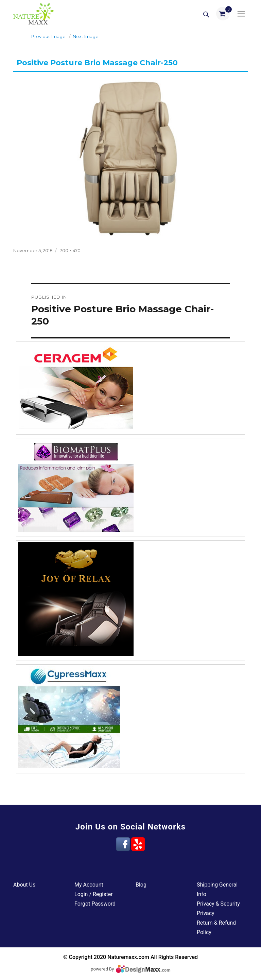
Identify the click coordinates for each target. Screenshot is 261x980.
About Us (24, 885)
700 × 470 (70, 250)
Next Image (86, 36)
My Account (89, 885)
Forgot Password (95, 904)
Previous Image (48, 36)
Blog (141, 885)
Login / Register (94, 894)
